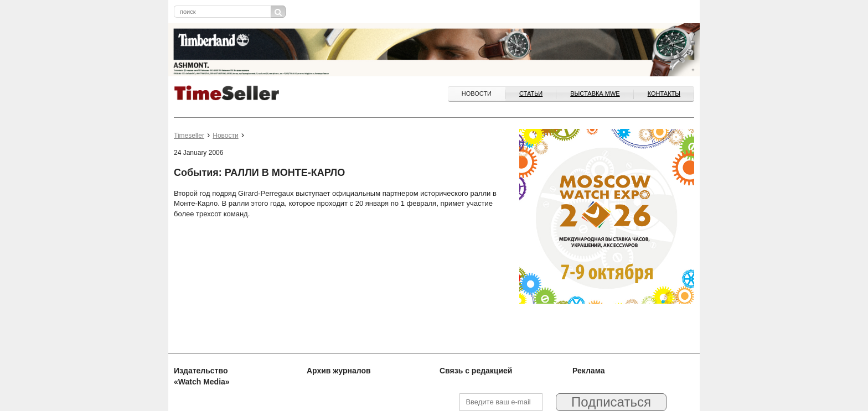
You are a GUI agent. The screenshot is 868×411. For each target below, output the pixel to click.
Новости (477, 93)
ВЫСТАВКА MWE (595, 93)
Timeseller (189, 136)
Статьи (531, 93)
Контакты (664, 93)
